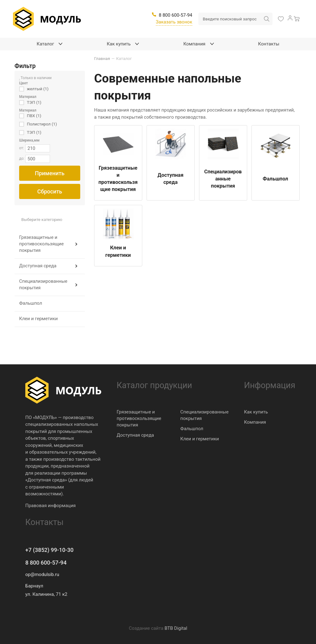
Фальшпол (31, 303)
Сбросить (50, 191)
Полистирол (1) (42, 124)
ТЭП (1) (34, 102)
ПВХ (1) (34, 116)
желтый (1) (38, 89)
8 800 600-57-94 (46, 563)
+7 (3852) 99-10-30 (49, 550)
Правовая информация (50, 506)
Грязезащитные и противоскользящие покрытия (41, 244)
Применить (50, 173)
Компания (255, 422)
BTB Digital (176, 628)
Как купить (256, 412)
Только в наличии (36, 78)
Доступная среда (38, 266)
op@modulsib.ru (42, 574)
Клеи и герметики (38, 319)
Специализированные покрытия (43, 284)
